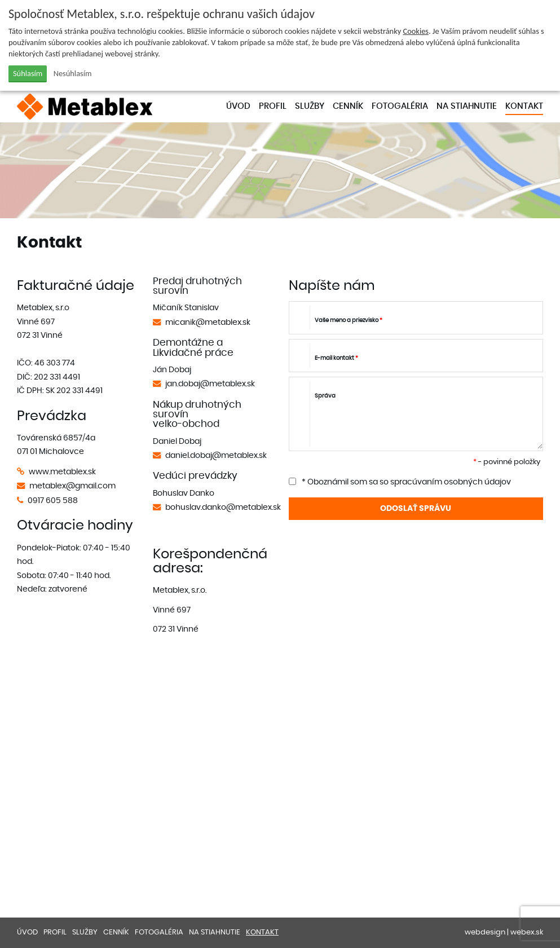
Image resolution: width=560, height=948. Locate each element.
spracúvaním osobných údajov (451, 482)
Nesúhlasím (73, 73)
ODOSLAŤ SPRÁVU (416, 508)
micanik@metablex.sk (208, 322)
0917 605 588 (53, 501)
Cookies (415, 31)
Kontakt (524, 106)
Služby (310, 106)
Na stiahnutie (467, 106)
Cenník (348, 106)
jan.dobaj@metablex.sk (210, 384)
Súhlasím (28, 73)
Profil (273, 106)
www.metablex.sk (62, 472)
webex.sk (527, 932)
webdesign (485, 932)
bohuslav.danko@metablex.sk (223, 507)
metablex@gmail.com (72, 486)
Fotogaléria (400, 106)
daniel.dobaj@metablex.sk (216, 455)
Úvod (238, 106)
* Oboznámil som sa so (400, 482)
